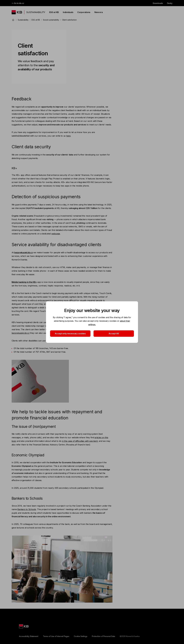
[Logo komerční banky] (28, 12)
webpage (56, 234)
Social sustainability (51, 20)
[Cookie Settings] (80, 636)
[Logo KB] (24, 626)
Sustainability (23, 20)
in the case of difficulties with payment (80, 441)
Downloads (158, 3)
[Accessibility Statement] (29, 636)
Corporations (84, 12)
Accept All (114, 334)
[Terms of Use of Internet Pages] (56, 636)
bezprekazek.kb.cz (21, 333)
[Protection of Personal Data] (103, 636)
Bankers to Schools (27, 509)
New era (99, 12)
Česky (170, 3)
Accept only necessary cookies (70, 334)
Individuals (68, 12)
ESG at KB (54, 12)
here (68, 136)
